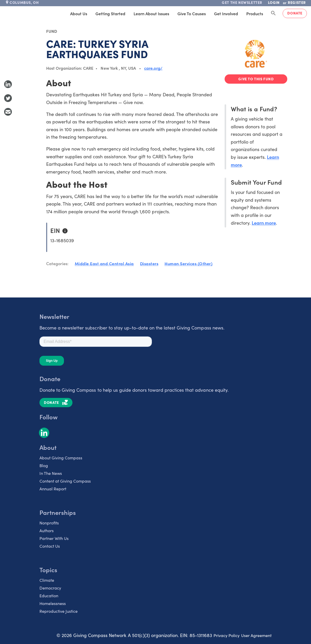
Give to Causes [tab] (192, 13)
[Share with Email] (8, 112)
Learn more (264, 223)
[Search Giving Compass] (273, 13)
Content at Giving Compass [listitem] (65, 481)
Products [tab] (255, 13)
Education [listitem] (49, 595)
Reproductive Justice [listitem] (59, 611)
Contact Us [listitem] (50, 546)
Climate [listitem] (47, 580)
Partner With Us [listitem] (54, 538)
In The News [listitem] (51, 473)
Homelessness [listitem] (53, 603)
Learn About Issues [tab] (151, 13)
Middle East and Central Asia (104, 263)
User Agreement (256, 635)
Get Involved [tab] (226, 13)
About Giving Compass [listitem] (61, 458)
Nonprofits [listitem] (49, 523)
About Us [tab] (79, 13)
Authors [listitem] (47, 530)
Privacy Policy (227, 635)
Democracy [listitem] (50, 588)
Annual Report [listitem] (53, 489)
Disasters (149, 263)
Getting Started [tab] (110, 13)
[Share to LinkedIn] (8, 84)
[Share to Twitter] (8, 98)
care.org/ (153, 68)
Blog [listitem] (44, 465)
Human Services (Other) (189, 263)
